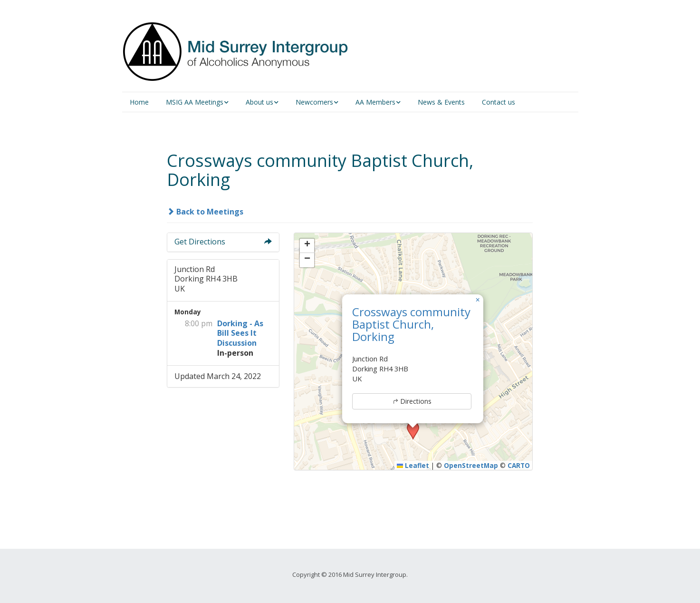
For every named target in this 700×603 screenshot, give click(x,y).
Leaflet (413, 465)
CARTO (519, 465)
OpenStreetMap (471, 465)
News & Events (441, 102)
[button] (478, 300)
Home (139, 102)
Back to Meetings (205, 212)
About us (259, 102)
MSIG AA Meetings (195, 102)
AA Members (375, 102)
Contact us (499, 102)
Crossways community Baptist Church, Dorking (411, 324)
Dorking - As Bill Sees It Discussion (240, 333)
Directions (412, 401)
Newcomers (314, 102)
